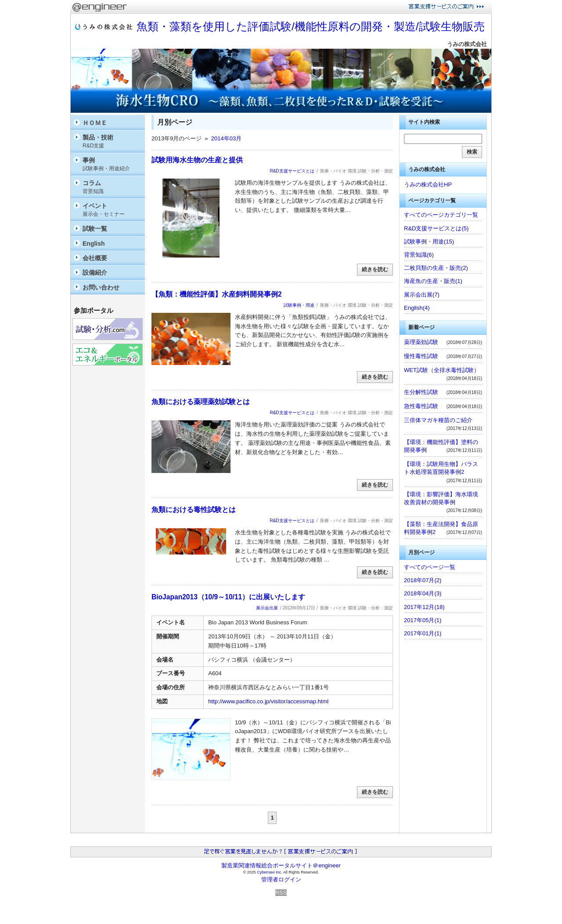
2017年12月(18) (424, 607)
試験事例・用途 (299, 305)
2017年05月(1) (423, 620)
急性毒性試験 (421, 406)
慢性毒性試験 (421, 356)
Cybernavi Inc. (270, 872)
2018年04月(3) (423, 593)
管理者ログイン (281, 879)
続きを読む (375, 269)
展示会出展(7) (422, 295)
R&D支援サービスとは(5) (436, 228)
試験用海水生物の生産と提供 (197, 160)
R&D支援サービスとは (292, 171)
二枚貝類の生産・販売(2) (436, 268)
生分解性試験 (421, 392)
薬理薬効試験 (421, 342)
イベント (112, 210)
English (94, 244)
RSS (281, 893)
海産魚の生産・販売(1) (433, 281)
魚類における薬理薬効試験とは (201, 402)
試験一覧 (95, 229)
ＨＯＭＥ (95, 123)
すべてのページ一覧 (430, 567)
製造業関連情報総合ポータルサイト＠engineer (281, 865)
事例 (112, 164)
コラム (112, 187)
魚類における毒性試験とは (194, 510)
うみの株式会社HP (428, 184)
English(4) (417, 308)
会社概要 (95, 258)
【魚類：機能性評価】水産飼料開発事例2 (217, 294)
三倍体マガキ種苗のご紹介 (438, 420)
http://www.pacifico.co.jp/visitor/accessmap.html (268, 701)
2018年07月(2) (423, 580)
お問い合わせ (101, 287)
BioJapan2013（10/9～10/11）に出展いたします (228, 597)
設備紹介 (95, 272)
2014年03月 (226, 138)
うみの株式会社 (467, 44)
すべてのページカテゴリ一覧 (441, 215)
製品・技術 (112, 141)
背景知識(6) (419, 255)
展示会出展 (267, 608)
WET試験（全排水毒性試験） (442, 370)
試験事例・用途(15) (429, 242)
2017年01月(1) (423, 633)
